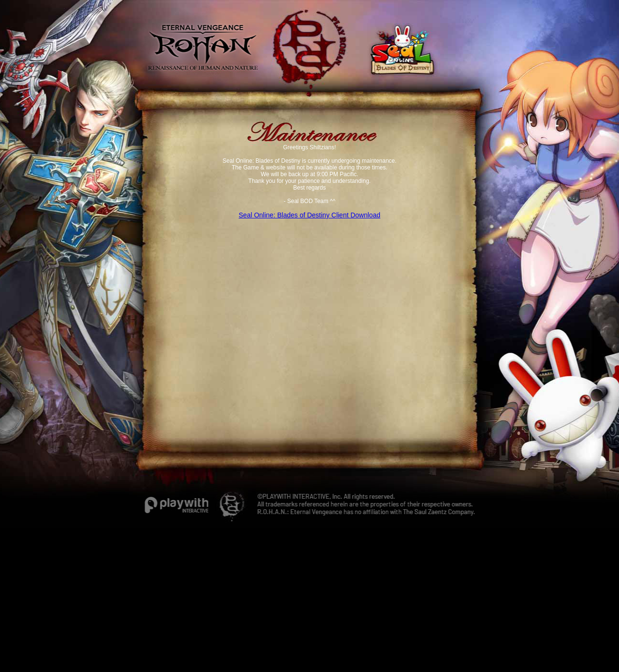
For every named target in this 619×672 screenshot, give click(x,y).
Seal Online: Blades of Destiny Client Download (309, 215)
